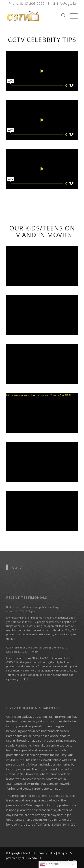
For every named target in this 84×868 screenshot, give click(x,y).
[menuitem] (61, 16)
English (49, 864)
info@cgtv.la (66, 3)
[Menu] (72, 16)
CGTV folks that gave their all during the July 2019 (37, 647)
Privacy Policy (47, 853)
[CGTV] (35, 16)
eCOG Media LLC (32, 858)
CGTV (17, 567)
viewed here (50, 760)
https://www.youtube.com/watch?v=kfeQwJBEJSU (39, 395)
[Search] (61, 16)
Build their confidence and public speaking (32, 607)
